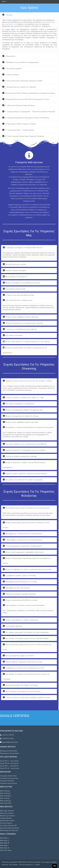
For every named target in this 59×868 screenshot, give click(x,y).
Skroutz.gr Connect (7, 813)
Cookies (37, 865)
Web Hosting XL (6, 801)
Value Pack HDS (6, 803)
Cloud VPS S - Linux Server (9, 761)
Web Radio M (5, 843)
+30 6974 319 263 (8, 739)
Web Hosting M (5, 796)
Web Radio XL (5, 848)
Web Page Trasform (7, 811)
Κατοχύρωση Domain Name (10, 753)
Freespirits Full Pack (7, 781)
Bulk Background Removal (9, 830)
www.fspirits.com (11, 24)
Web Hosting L (5, 798)
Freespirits (5, 862)
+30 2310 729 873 (8, 735)
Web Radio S (4, 841)
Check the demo (6, 850)
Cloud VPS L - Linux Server (9, 766)
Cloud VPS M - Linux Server (9, 763)
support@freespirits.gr (10, 742)
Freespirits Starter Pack (8, 776)
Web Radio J (4, 838)
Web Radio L (4, 845)
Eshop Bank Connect (7, 821)
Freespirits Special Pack (8, 783)
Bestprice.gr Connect (8, 816)
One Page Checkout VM (8, 826)
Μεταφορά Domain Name (9, 751)
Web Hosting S (5, 793)
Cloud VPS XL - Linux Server (10, 768)
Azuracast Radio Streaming (9, 828)
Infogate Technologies (42, 862)
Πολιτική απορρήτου (26, 865)
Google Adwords (6, 818)
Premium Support (6, 823)
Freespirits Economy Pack (9, 778)
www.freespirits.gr (48, 22)
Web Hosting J (5, 791)
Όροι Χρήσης (13, 865)
